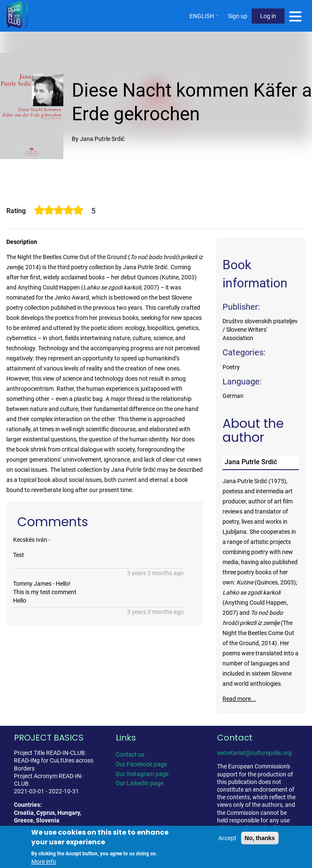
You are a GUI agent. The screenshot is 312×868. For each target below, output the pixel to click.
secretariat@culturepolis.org (254, 753)
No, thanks (260, 838)
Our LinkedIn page (140, 783)
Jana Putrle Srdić (251, 462)
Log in (268, 16)
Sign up (238, 16)
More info (44, 862)
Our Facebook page (141, 764)
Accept (227, 838)
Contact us (130, 754)
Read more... (239, 699)
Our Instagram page (142, 774)
